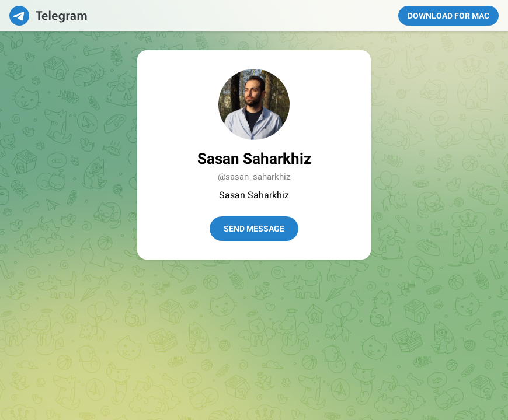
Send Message (254, 229)
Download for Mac (448, 16)
